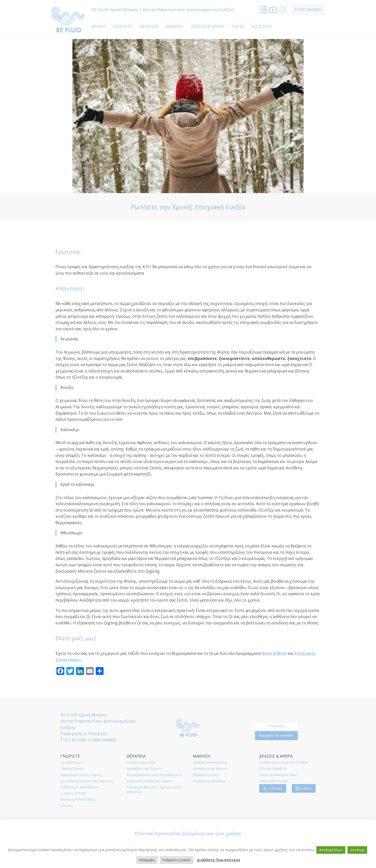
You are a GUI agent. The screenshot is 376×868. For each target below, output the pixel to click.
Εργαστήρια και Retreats (144, 769)
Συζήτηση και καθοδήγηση (79, 787)
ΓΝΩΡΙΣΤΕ (122, 26)
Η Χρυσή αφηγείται (273, 769)
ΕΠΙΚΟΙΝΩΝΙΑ (308, 10)
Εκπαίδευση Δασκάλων (209, 781)
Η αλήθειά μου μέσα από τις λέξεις (284, 762)
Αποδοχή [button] (357, 850)
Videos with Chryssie (273, 781)
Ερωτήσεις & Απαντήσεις (78, 799)
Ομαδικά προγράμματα (210, 762)
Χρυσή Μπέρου (71, 762)
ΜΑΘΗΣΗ (175, 26)
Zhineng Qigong (72, 769)
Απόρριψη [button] (147, 860)
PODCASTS (262, 26)
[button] (273, 788)
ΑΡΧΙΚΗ (98, 26)
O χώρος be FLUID (73, 793)
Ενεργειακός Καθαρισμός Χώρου (150, 781)
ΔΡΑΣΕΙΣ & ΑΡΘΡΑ (207, 26)
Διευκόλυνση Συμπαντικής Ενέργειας (86, 781)
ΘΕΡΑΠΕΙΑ (149, 26)
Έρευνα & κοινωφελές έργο (278, 775)
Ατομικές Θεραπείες (141, 762)
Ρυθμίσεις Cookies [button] (177, 860)
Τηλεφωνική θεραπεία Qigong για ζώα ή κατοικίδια (155, 789)
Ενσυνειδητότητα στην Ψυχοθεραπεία (154, 775)
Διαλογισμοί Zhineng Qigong (81, 775)
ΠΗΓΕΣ (238, 26)
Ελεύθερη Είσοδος (206, 775)
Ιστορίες (66, 806)
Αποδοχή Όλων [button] (331, 850)
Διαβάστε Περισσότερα (218, 860)
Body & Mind (275, 653)
